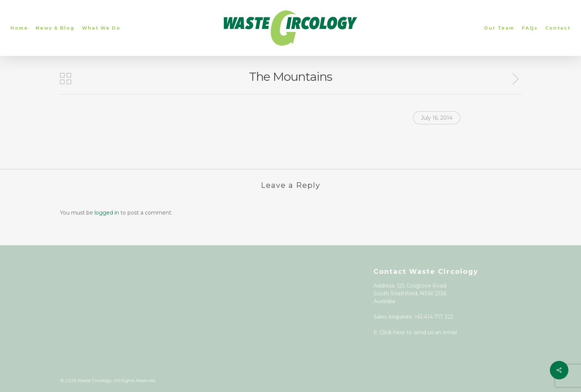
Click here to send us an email (418, 332)
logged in (107, 213)
